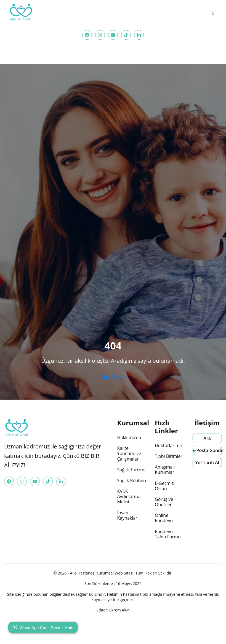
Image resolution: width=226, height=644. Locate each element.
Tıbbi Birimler (169, 456)
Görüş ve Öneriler (164, 502)
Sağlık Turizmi (131, 470)
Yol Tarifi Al (207, 463)
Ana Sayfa (113, 377)
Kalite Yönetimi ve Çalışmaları (129, 453)
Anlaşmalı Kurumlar (165, 470)
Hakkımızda (129, 437)
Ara (207, 438)
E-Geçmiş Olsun (164, 486)
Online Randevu (164, 518)
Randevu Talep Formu (168, 534)
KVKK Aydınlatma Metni (129, 496)
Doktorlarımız (169, 445)
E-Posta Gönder (207, 450)
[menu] (213, 13)
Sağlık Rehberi (132, 480)
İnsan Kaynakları (128, 515)
